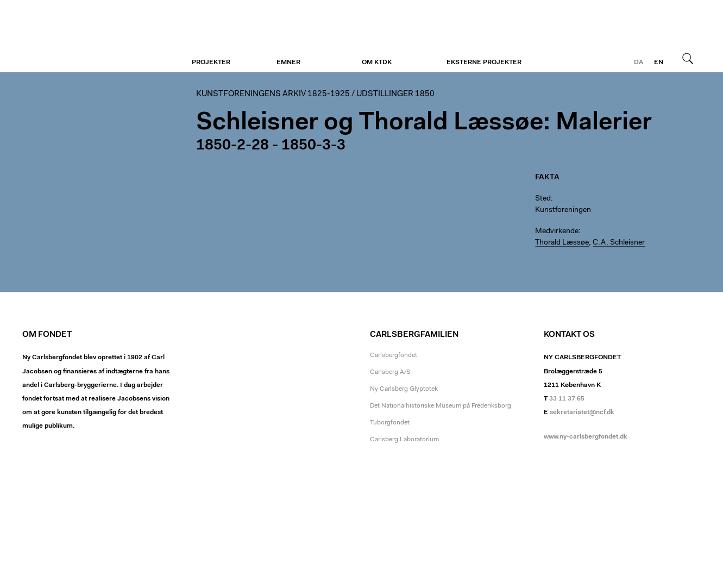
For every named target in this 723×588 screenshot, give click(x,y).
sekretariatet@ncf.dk (582, 412)
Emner (288, 62)
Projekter (211, 62)
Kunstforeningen (89, 36)
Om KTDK (377, 62)
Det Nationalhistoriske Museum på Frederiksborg (441, 406)
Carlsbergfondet (394, 355)
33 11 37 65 (567, 399)
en (659, 62)
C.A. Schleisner (619, 243)
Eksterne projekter (484, 62)
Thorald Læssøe (562, 243)
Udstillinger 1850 (395, 94)
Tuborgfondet (390, 423)
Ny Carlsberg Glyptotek (404, 389)
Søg (688, 58)
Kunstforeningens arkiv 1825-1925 (273, 94)
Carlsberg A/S (390, 372)
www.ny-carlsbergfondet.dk (586, 437)
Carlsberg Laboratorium (404, 440)
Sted (543, 199)
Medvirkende (557, 232)
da (639, 62)
